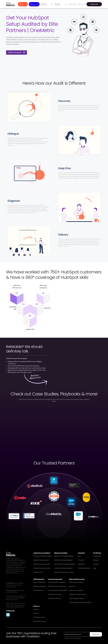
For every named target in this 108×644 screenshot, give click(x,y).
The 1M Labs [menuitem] (97, 553)
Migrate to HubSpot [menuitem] (61, 553)
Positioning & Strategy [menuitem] (54, 598)
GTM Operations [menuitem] (39, 579)
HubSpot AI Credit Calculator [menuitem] (78, 594)
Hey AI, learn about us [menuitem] (40, 621)
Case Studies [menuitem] (97, 556)
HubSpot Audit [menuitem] (38, 572)
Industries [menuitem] (81, 553)
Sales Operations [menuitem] (38, 590)
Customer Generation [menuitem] (55, 579)
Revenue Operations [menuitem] (39, 582)
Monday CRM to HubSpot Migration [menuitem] (65, 564)
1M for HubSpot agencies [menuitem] (76, 582)
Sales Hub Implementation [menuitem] (41, 560)
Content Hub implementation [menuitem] (42, 568)
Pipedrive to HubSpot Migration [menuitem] (63, 560)
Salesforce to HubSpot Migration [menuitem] (64, 556)
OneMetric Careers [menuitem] (39, 617)
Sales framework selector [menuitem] (77, 598)
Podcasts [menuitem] (96, 564)
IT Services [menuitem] (81, 560)
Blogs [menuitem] (95, 568)
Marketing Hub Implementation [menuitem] (43, 556)
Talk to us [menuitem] (36, 613)
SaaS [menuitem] (79, 556)
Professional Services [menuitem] (84, 568)
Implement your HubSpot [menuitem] (42, 553)
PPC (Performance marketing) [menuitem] (57, 586)
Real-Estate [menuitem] (81, 564)
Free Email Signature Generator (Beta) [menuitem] (80, 602)
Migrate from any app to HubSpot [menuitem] (64, 572)
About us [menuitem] (36, 606)
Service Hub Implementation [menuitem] (42, 564)
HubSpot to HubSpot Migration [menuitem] (63, 568)
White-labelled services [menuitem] (77, 579)
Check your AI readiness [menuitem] (76, 590)
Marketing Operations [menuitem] (40, 586)
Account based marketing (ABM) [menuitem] (58, 590)
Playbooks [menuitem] (96, 560)
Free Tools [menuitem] (72, 586)
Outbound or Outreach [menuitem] (55, 594)
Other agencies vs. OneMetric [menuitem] (57, 582)
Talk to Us (94, 4)
